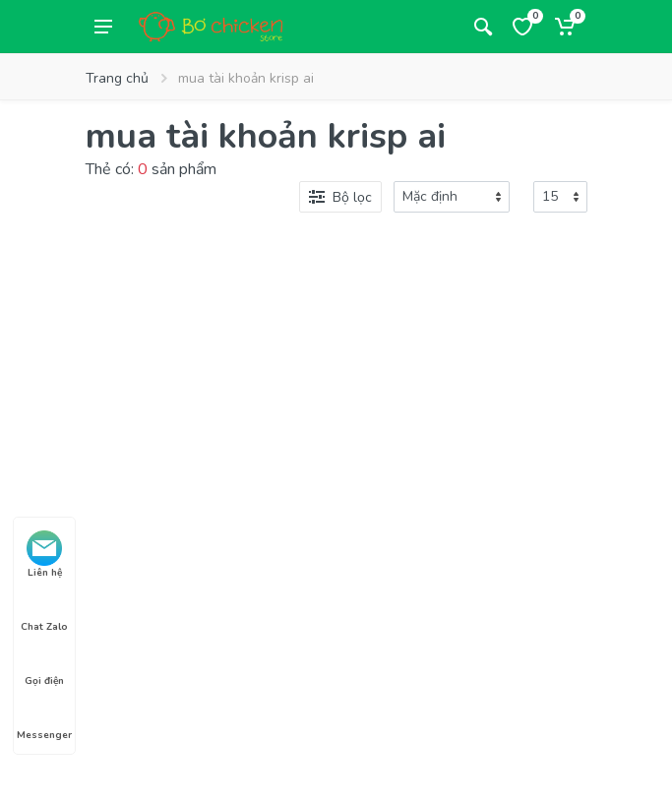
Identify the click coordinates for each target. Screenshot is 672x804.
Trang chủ (117, 78)
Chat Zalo (44, 609)
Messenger (44, 717)
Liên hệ (44, 555)
